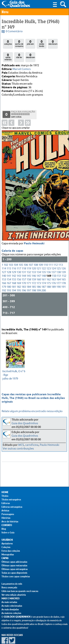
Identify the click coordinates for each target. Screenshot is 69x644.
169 (19, 274)
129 (14, 263)
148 (44, 267)
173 (39, 274)
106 (26, 256)
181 (14, 278)
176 (54, 274)
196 (24, 281)
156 (19, 270)
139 (63, 263)
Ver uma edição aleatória (14, 595)
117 (19, 259)
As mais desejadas (10, 609)
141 (9, 267)
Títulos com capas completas (16, 577)
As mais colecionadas (12, 606)
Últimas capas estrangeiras (15, 569)
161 (44, 270)
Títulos (5, 496)
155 (14, 270)
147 (39, 267)
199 (39, 281)
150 (54, 267)
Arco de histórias (10, 522)
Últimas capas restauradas (14, 566)
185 (34, 278)
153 (4, 270)
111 (51, 256)
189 (54, 278)
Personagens (8, 514)
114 (4, 259)
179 (4, 278)
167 (9, 274)
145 (29, 267)
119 (29, 259)
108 (36, 256)
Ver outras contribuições (18, 449)
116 (14, 259)
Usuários (7, 540)
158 (29, 270)
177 (59, 274)
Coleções (6, 547)
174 (44, 274)
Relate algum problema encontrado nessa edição (32, 411)
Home (5, 492)
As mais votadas (9, 602)
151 (59, 267)
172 (34, 274)
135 (44, 263)
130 (19, 263)
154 (9, 270)
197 (29, 281)
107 (31, 256)
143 (19, 267)
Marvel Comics (22, 69)
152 (64, 267)
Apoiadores (7, 544)
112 (56, 256)
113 (61, 256)
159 (34, 270)
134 (39, 263)
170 (24, 274)
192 (4, 281)
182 (19, 278)
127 (4, 263)
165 (63, 270)
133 (34, 263)
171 (29, 274)
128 (9, 263)
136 (49, 263)
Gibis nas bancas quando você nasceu (20, 591)
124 (54, 259)
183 (24, 278)
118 (24, 259)
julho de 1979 (14, 371)
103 (11, 256)
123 (49, 259)
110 (46, 256)
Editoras (6, 503)
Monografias (8, 555)
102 (6, 256)
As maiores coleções (11, 613)
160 (39, 270)
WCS (21, 445)
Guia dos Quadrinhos (25, 423)
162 (49, 270)
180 (9, 278)
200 (44, 281)
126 (63, 259)
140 (4, 267)
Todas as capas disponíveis (14, 573)
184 (29, 278)
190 (59, 278)
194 (14, 281)
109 (41, 256)
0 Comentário (14, 31)
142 (14, 267)
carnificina (32, 445)
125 (59, 259)
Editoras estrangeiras (12, 507)
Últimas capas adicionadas (14, 562)
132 (29, 263)
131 (24, 263)
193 (9, 281)
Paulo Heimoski (34, 234)
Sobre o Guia (8, 533)
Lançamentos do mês (12, 584)
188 (49, 278)
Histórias (6, 518)
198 (34, 281)
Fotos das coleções (11, 551)
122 (44, 259)
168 (14, 274)
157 (24, 270)
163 (54, 270)
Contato (7, 525)
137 (54, 263)
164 (59, 270)
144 (24, 267)
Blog (4, 529)
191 (63, 278)
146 (34, 267)
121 (39, 259)
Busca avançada (9, 587)
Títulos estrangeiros (11, 500)
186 (39, 278)
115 (9, 259)
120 (34, 259)
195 (19, 281)
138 (59, 263)
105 (21, 256)
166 (4, 274)
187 (44, 278)
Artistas (5, 511)
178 (63, 274)
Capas (5, 558)
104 (16, 256)
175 (49, 274)
